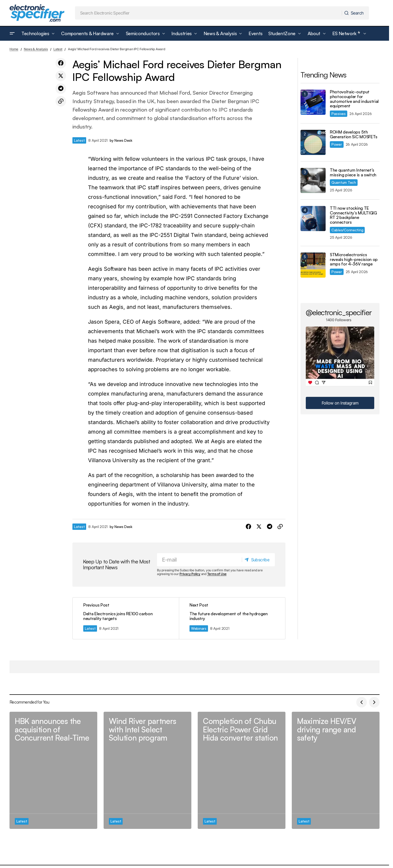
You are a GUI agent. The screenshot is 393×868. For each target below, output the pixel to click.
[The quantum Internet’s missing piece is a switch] (313, 180)
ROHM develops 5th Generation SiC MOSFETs (354, 134)
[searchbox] (209, 13)
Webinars (199, 628)
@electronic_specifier (339, 312)
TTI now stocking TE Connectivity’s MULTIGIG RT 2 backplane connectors (353, 215)
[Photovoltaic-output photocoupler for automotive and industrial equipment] (313, 102)
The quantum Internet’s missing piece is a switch (353, 173)
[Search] (355, 13)
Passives (339, 114)
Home (14, 49)
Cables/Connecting (347, 230)
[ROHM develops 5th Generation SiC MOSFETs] (313, 142)
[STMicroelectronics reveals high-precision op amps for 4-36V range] (313, 265)
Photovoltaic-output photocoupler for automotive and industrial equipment (354, 99)
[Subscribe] (258, 560)
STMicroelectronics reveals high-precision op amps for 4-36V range (354, 260)
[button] (12, 34)
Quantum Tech (344, 182)
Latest (58, 49)
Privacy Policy (190, 574)
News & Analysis (36, 49)
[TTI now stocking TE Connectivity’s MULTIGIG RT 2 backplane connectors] (313, 219)
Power (337, 144)
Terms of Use (217, 574)
